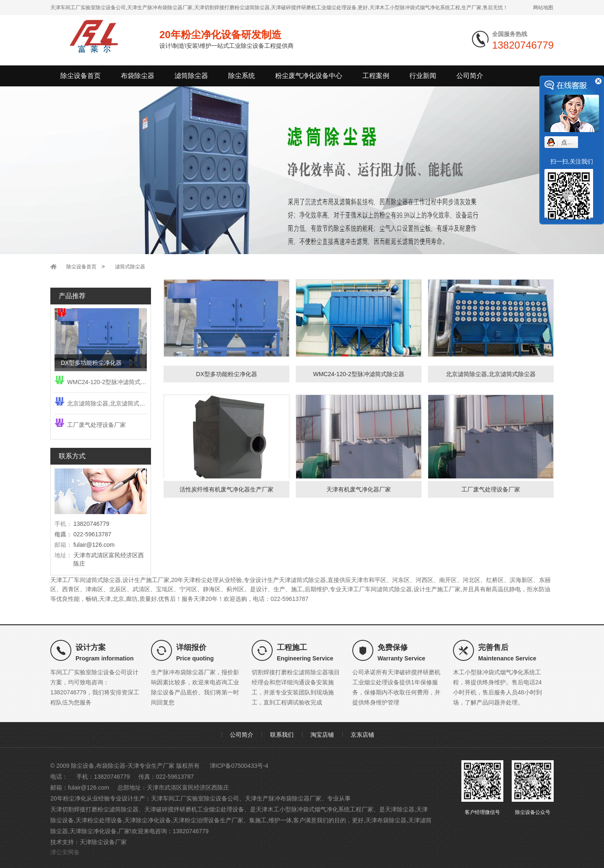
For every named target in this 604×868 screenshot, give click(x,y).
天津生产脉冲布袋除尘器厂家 (283, 798)
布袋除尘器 (138, 76)
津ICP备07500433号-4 (239, 766)
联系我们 (282, 735)
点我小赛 (573, 142)
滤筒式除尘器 (130, 267)
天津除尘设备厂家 (103, 842)
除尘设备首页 (81, 76)
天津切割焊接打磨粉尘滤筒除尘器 (94, 809)
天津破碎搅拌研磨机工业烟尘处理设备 (194, 809)
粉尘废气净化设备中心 (309, 76)
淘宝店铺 (322, 735)
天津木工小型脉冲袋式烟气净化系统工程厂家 (315, 809)
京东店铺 (362, 735)
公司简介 (470, 76)
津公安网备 (65, 852)
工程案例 (376, 76)
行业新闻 (423, 76)
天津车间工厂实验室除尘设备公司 (195, 798)
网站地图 (543, 8)
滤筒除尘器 (191, 76)
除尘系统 (242, 76)
